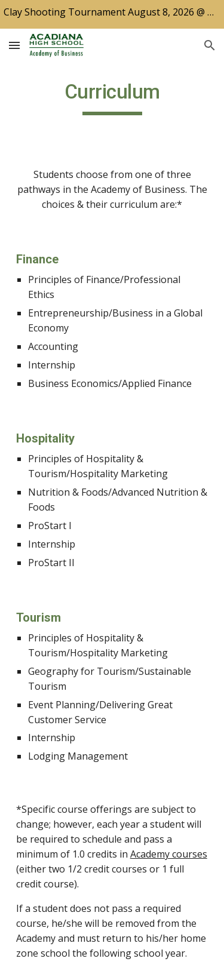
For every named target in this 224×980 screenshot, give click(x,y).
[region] (112, 14)
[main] (112, 97)
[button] (14, 45)
